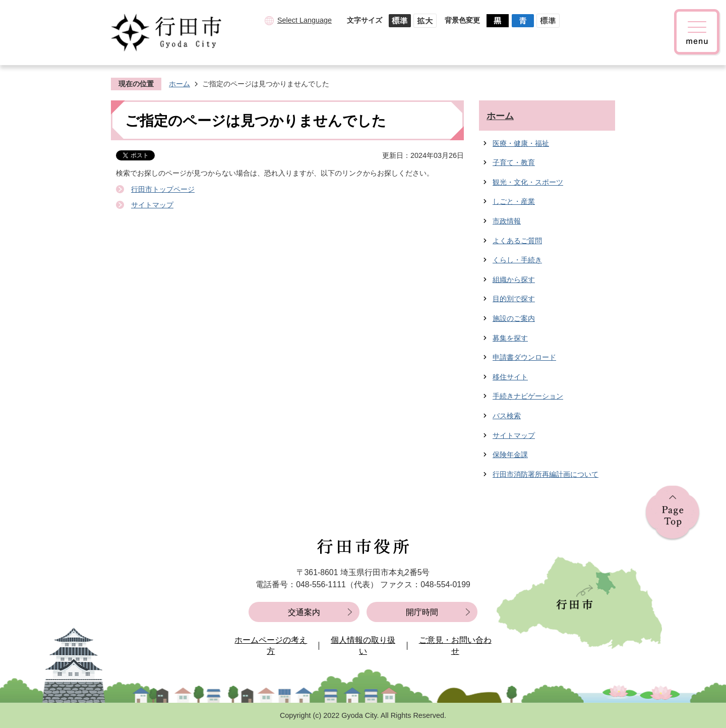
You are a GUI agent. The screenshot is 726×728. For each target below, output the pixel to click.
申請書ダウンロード (524, 357)
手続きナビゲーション (528, 396)
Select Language (305, 20)
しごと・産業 (514, 201)
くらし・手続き (517, 260)
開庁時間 (422, 612)
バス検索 (507, 416)
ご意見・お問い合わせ (455, 646)
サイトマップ (152, 205)
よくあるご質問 (517, 241)
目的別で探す (514, 299)
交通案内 (304, 612)
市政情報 (507, 221)
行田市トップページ (163, 189)
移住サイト (510, 377)
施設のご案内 (514, 318)
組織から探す (514, 279)
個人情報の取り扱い (363, 646)
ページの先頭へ (673, 513)
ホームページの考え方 (271, 646)
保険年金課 (510, 455)
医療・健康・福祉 (521, 143)
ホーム (179, 84)
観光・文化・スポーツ (528, 182)
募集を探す (510, 338)
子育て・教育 (514, 162)
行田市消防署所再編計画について (546, 474)
